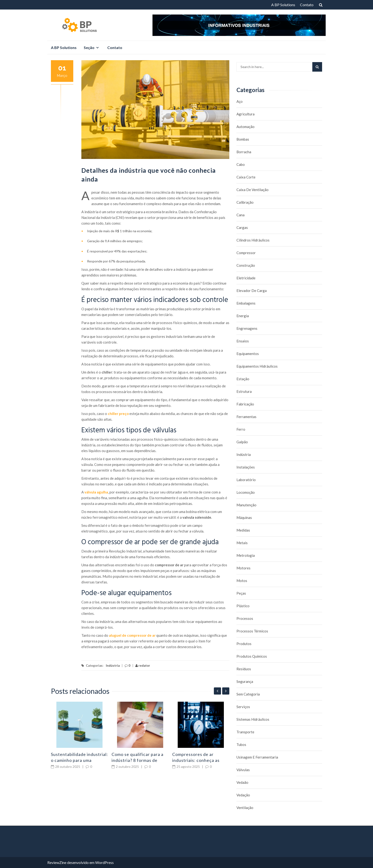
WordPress (104, 862)
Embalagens (246, 303)
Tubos (241, 745)
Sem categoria (248, 694)
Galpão (242, 442)
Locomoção (246, 492)
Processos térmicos (252, 631)
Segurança (245, 681)
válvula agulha (96, 492)
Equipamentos (248, 354)
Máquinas (244, 518)
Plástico (243, 606)
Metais (242, 543)
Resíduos (244, 669)
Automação (245, 127)
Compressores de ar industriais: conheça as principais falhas (196, 760)
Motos (242, 581)
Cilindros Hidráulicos (253, 240)
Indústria (113, 666)
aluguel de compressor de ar (132, 635)
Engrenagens (247, 328)
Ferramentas (246, 417)
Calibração (245, 202)
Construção (246, 265)
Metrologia (246, 555)
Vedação (243, 795)
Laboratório (246, 480)
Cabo (241, 164)
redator (143, 666)
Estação (243, 379)
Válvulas (243, 770)
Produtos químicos (252, 656)
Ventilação (245, 808)
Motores (243, 568)
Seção (89, 47)
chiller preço (118, 414)
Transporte (245, 732)
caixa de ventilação (253, 190)
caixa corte (246, 177)
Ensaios (243, 341)
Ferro (241, 429)
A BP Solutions (283, 5)
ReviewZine (57, 862)
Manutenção (246, 505)
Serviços (243, 707)
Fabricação (245, 404)
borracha (244, 152)
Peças (241, 593)
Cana (240, 215)
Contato (307, 5)
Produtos (244, 644)
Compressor (246, 253)
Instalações (246, 467)
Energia (243, 316)
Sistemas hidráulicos (253, 719)
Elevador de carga (252, 291)
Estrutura (244, 391)
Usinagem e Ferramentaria (257, 757)
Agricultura (245, 114)
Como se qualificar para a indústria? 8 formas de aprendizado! (137, 760)
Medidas (243, 530)
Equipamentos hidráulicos (257, 366)
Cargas (242, 227)
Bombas (243, 139)
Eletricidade (246, 278)
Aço (240, 101)
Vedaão (242, 782)
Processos (245, 618)
